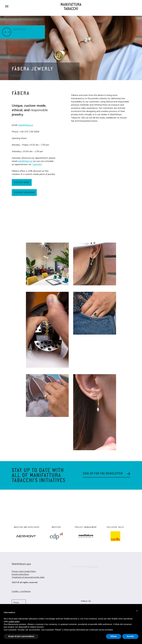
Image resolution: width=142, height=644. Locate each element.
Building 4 (20, 29)
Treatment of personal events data (28, 577)
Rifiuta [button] (114, 636)
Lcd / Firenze (92, 567)
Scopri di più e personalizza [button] (21, 636)
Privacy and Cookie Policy (24, 571)
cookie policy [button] (14, 621)
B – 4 (7, 32)
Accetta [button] (130, 636)
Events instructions (20, 574)
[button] (137, 611)
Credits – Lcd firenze (21, 591)
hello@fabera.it (26, 125)
